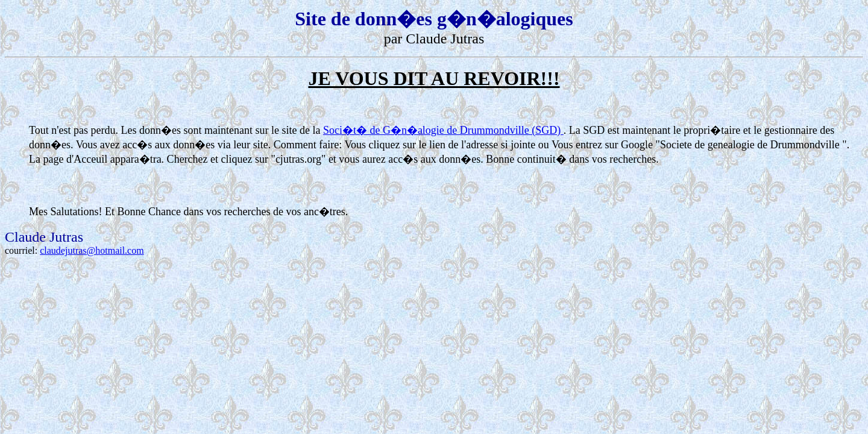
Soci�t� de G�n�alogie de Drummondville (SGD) (443, 130)
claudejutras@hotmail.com (92, 250)
